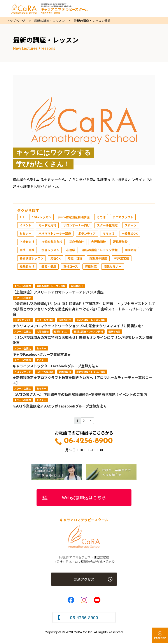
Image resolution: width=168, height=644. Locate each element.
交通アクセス (84, 580)
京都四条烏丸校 (53, 242)
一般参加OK (132, 234)
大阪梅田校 (100, 242)
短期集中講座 (100, 259)
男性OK (56, 259)
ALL (22, 217)
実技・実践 (27, 251)
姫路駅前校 (123, 242)
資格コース (72, 267)
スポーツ (133, 226)
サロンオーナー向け (78, 226)
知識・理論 (76, 259)
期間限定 (133, 251)
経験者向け (27, 267)
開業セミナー (115, 267)
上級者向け (27, 242)
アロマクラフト (125, 217)
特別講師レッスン (32, 259)
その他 (103, 217)
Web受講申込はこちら (84, 498)
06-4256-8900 (84, 442)
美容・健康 (50, 267)
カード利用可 (48, 226)
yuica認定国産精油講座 (75, 217)
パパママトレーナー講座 (56, 234)
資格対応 (93, 267)
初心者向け (78, 242)
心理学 (72, 251)
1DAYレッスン (42, 217)
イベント (26, 226)
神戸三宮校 (124, 259)
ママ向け (111, 234)
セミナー (26, 234)
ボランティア (89, 234)
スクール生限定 (110, 226)
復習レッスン (51, 251)
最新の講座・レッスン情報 (102, 251)
